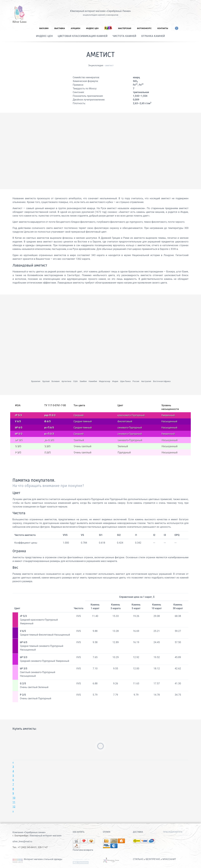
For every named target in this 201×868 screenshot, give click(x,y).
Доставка (138, 832)
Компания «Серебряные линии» (29, 832)
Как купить (79, 832)
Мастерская (125, 28)
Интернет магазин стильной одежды (43, 859)
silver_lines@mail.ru (22, 842)
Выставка (60, 28)
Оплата (107, 832)
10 (14, 798)
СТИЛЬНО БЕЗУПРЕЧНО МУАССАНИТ (154, 859)
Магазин (44, 28)
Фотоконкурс (144, 28)
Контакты (163, 28)
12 (14, 807)
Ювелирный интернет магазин (46, 836)
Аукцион (75, 28)
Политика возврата (83, 850)
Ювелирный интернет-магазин (88, 11)
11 (14, 802)
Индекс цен (92, 28)
